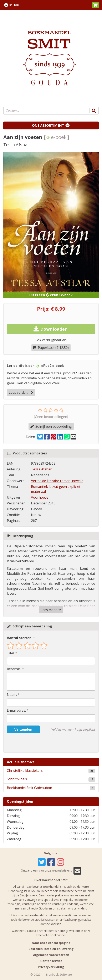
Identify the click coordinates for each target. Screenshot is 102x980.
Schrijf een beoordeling (51, 426)
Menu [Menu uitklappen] (14, 5)
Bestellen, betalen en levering (51, 949)
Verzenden (23, 729)
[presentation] (34, 743)
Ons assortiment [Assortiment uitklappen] (48, 125)
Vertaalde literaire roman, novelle (57, 481)
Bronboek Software (59, 975)
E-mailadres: (16, 710)
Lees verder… (21, 392)
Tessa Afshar (41, 469)
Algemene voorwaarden (51, 955)
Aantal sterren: (20, 638)
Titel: (11, 653)
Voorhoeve (40, 497)
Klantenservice (51, 961)
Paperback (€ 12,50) (51, 348)
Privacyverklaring (51, 967)
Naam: (12, 695)
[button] (95, 5)
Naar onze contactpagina (51, 943)
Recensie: (14, 669)
